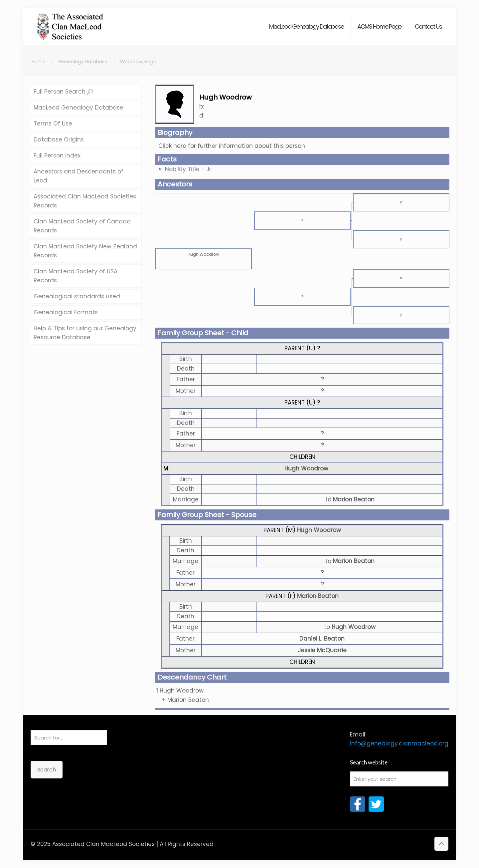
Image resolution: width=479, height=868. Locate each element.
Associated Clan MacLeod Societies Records (85, 201)
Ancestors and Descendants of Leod (79, 176)
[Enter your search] (399, 779)
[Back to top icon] (441, 844)
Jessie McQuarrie (322, 650)
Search (47, 770)
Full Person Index (57, 155)
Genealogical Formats (66, 312)
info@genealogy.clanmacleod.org (399, 743)
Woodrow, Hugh (138, 62)
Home (39, 62)
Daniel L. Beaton (322, 639)
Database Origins (59, 140)
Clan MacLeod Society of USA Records (76, 276)
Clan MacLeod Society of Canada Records (82, 226)
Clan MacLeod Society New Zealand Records (85, 251)
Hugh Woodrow (306, 468)
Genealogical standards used (77, 296)
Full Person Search (63, 92)
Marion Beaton (318, 596)
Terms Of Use (53, 124)
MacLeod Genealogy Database (79, 108)
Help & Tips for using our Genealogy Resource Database (85, 333)
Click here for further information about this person (232, 146)
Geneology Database (83, 62)
